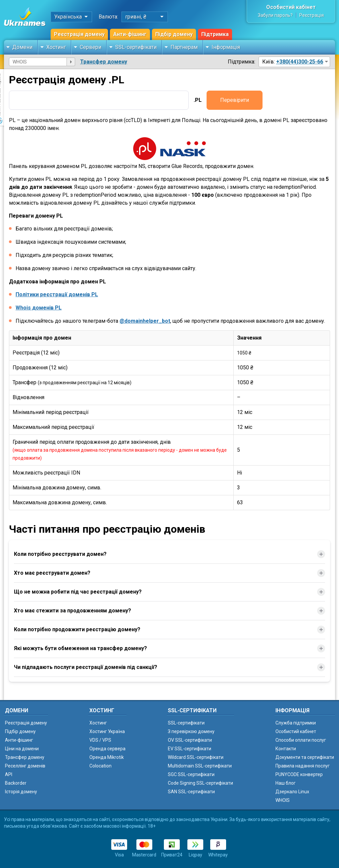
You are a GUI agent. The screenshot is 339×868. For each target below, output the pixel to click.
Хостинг (56, 47)
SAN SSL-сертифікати (191, 792)
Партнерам (184, 47)
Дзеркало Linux (292, 792)
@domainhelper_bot (145, 321)
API (9, 774)
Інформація (226, 47)
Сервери (91, 47)
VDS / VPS (100, 740)
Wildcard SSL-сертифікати (196, 757)
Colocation (100, 766)
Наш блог (286, 783)
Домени (22, 47)
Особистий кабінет (291, 7)
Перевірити (235, 100)
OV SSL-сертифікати (190, 740)
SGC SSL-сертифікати (191, 774)
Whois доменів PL (39, 308)
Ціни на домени (22, 749)
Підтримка (215, 34)
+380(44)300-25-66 (300, 62)
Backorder (16, 783)
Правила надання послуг (303, 766)
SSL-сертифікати (136, 47)
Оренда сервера (107, 749)
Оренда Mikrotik (107, 757)
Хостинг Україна (107, 731)
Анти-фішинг (130, 34)
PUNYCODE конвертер (299, 774)
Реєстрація (312, 15)
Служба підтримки (296, 723)
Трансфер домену (104, 62)
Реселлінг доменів (25, 766)
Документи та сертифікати (305, 757)
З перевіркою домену (191, 731)
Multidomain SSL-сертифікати (200, 766)
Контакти (286, 749)
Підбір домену (174, 34)
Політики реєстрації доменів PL (57, 294)
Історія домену (21, 792)
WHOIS (283, 800)
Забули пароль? (275, 15)
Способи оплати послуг (301, 740)
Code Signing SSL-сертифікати (200, 783)
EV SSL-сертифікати (190, 749)
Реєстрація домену (79, 34)
